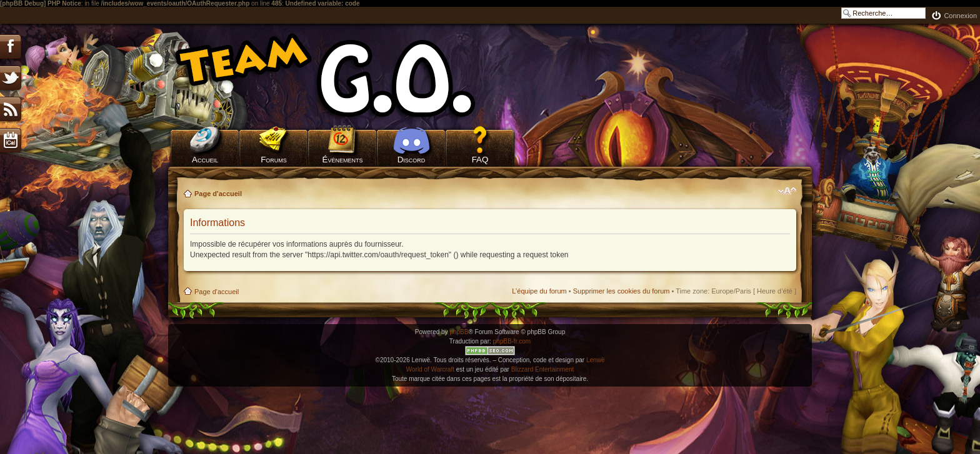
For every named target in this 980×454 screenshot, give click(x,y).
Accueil (205, 160)
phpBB (459, 332)
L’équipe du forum (539, 291)
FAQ (480, 160)
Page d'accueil (218, 194)
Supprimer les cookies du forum (622, 291)
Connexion (960, 16)
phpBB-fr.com (512, 341)
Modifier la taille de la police (787, 191)
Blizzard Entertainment (543, 369)
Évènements (343, 160)
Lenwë (595, 360)
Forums (274, 160)
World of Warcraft (430, 369)
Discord (412, 160)
